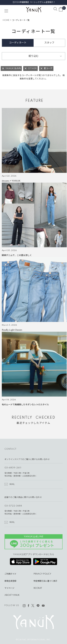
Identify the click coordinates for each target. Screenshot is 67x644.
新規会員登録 (10, 581)
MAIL (12, 484)
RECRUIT (38, 588)
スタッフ (49, 43)
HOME (6, 20)
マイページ (9, 588)
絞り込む (34, 56)
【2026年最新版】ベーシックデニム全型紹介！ (34, 2)
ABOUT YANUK (12, 595)
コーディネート (18, 43)
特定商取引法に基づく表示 (45, 581)
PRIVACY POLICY (42, 574)
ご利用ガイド (10, 574)
